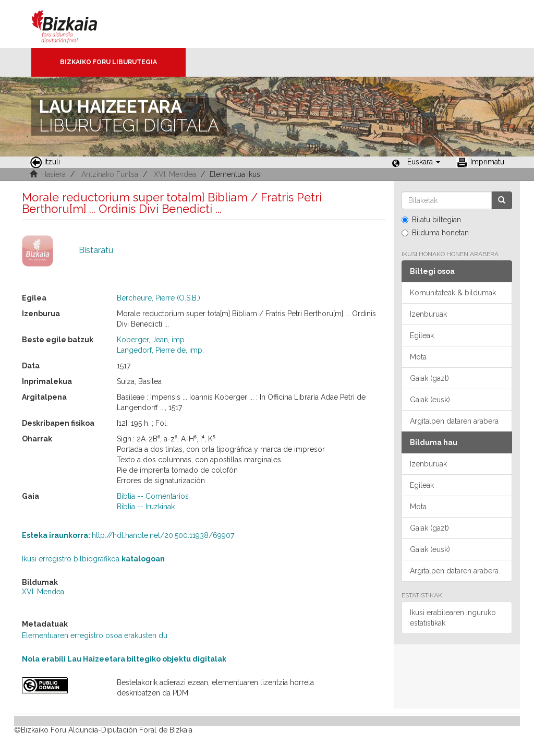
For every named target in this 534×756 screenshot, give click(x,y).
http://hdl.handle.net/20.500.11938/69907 (128, 535)
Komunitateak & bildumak (453, 293)
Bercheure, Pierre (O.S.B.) (159, 298)
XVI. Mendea (175, 174)
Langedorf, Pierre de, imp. (160, 350)
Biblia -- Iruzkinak (146, 507)
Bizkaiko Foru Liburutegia (108, 62)
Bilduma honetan (435, 233)
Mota (418, 357)
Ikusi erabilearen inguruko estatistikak (453, 618)
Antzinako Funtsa (110, 174)
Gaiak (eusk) (430, 400)
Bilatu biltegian (431, 220)
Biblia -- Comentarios (153, 496)
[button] (424, 162)
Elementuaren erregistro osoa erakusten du (95, 635)
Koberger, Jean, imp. (151, 340)
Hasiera (53, 174)
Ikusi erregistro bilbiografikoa (93, 559)
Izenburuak (428, 314)
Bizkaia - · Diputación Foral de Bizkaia (75, 24)
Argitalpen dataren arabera (454, 421)
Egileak (422, 335)
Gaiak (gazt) (429, 378)
